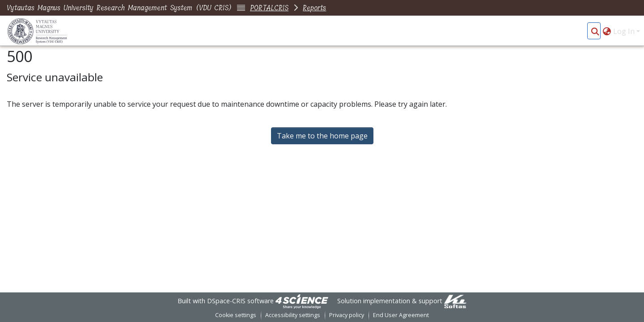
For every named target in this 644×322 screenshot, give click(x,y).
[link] (302, 301)
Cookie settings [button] (236, 315)
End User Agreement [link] (401, 315)
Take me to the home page (322, 136)
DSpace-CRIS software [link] (240, 301)
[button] (595, 31)
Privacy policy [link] (347, 315)
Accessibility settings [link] (293, 315)
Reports (314, 8)
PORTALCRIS (269, 8)
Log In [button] (625, 31)
